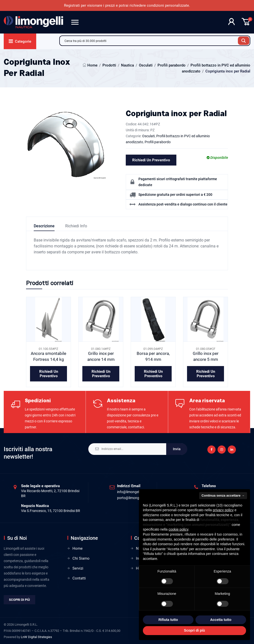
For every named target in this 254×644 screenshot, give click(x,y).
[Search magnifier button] (244, 41)
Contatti (79, 578)
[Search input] (150, 41)
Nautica (127, 65)
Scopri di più (19, 600)
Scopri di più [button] (195, 630)
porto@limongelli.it (132, 498)
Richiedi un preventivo (151, 160)
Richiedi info (76, 226)
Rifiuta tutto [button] (168, 620)
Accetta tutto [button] (221, 620)
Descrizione (44, 226)
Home (92, 65)
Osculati (146, 65)
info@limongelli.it (130, 492)
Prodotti (109, 65)
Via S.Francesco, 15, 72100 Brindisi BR (51, 511)
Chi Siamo (81, 558)
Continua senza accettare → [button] (223, 495)
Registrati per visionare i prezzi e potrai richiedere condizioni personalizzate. (127, 5)
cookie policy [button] (178, 529)
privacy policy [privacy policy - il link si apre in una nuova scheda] (223, 510)
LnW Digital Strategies (36, 637)
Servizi (78, 568)
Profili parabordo (172, 65)
